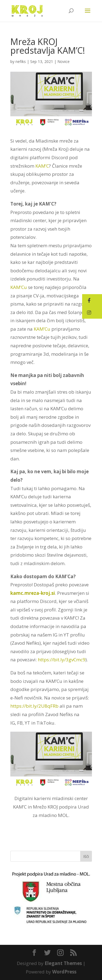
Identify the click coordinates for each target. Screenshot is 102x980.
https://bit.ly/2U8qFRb (34, 706)
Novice (64, 61)
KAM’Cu (19, 287)
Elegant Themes (63, 963)
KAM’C (42, 166)
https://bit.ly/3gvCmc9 (62, 660)
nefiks (21, 61)
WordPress (64, 972)
